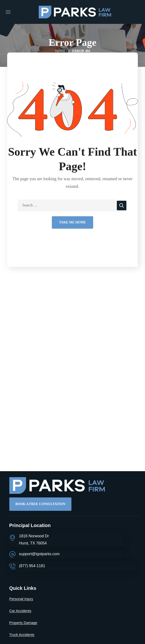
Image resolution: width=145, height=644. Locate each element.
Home (60, 51)
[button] (40, 504)
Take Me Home (72, 222)
